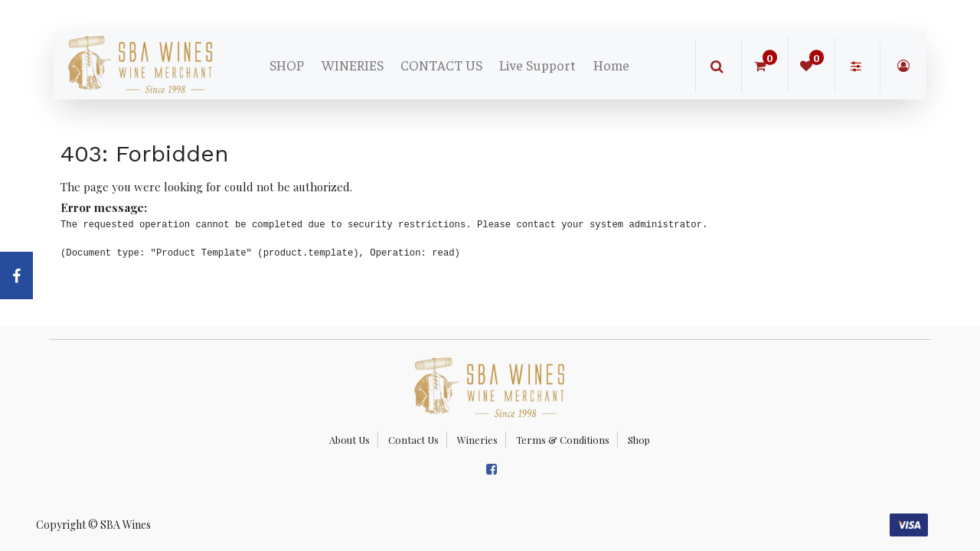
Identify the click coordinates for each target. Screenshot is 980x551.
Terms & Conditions (563, 440)
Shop (639, 440)
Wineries (477, 440)
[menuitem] (287, 65)
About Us (350, 440)
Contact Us (413, 440)
